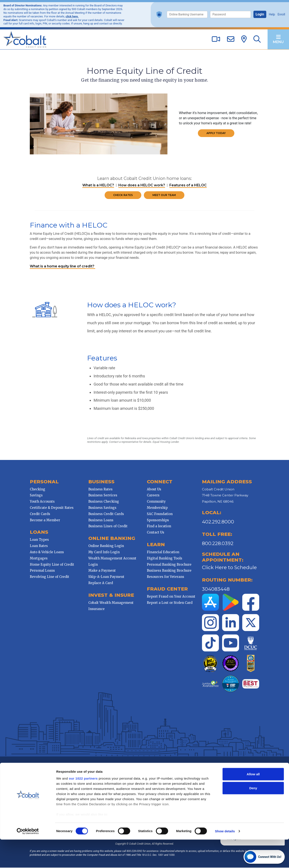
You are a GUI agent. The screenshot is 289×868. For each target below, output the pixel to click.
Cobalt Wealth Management (111, 603)
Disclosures (184, 769)
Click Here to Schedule (230, 568)
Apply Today (217, 133)
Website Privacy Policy (102, 769)
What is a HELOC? (98, 186)
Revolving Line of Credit (49, 577)
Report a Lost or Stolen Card (170, 603)
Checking (37, 490)
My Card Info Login (104, 552)
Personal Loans (41, 571)
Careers (153, 496)
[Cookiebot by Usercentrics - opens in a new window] (28, 860)
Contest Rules (202, 769)
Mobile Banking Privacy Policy (138, 769)
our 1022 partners (83, 807)
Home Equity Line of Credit (51, 565)
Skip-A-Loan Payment (106, 577)
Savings (35, 496)
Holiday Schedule (224, 769)
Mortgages (38, 559)
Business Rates (100, 490)
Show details (225, 860)
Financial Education (163, 552)
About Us (154, 490)
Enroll (281, 14)
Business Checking (103, 502)
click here (72, 16)
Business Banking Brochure (169, 571)
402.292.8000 (218, 522)
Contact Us (156, 533)
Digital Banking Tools (165, 559)
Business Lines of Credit (108, 527)
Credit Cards (39, 514)
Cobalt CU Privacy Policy (69, 769)
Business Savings (102, 508)
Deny (253, 816)
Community (156, 502)
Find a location (159, 527)
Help (272, 14)
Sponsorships (158, 521)
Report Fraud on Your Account (171, 597)
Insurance (96, 609)
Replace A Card (100, 583)
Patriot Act (167, 769)
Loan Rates (38, 546)
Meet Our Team (164, 195)
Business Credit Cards (106, 514)
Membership (157, 508)
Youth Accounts (41, 502)
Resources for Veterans (166, 577)
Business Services (102, 496)
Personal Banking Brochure (169, 565)
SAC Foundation (160, 514)
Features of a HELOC (188, 186)
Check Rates (123, 195)
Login (260, 14)
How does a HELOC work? (142, 186)
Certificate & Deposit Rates (51, 508)
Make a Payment (102, 571)
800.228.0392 (218, 544)
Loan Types (38, 540)
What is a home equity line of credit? (62, 267)
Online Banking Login (106, 546)
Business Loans (100, 521)
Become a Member (44, 521)
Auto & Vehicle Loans (46, 552)
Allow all (253, 802)
